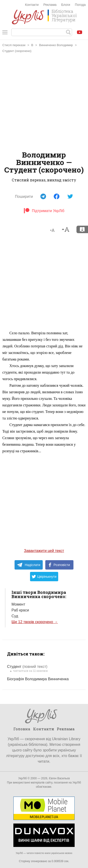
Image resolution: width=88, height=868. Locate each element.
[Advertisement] (44, 102)
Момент (18, 604)
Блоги (66, 5)
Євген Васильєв (59, 778)
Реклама (50, 5)
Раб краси (20, 610)
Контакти (32, 5)
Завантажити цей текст (44, 551)
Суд (15, 616)
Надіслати (29, 565)
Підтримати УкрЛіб (44, 211)
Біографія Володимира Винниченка (38, 679)
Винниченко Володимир (56, 45)
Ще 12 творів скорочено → (35, 622)
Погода (80, 5)
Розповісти (59, 565)
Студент (27, 667)
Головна (22, 729)
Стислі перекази (14, 45)
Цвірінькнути (44, 577)
